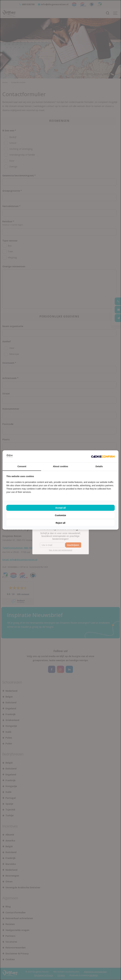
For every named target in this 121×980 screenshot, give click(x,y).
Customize (61, 515)
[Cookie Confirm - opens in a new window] (103, 456)
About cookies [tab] (60, 466)
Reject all (60, 523)
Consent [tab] (22, 466)
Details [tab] (99, 466)
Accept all (60, 508)
